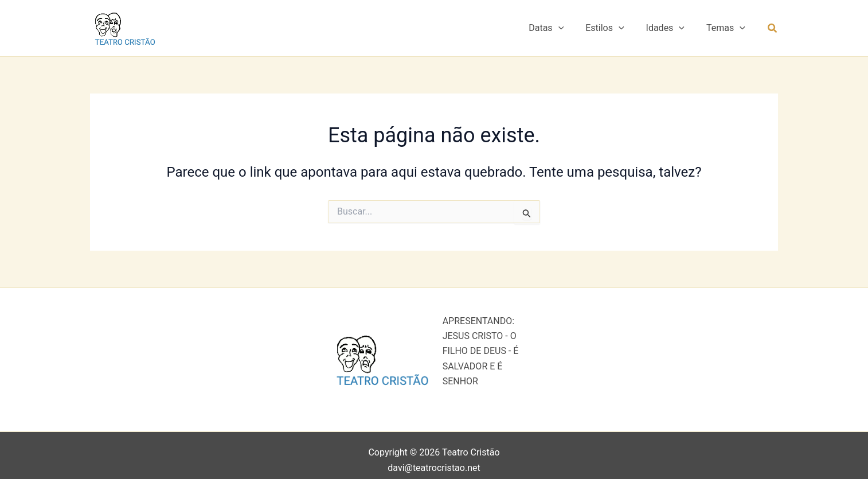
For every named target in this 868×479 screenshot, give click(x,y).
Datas (558, 28)
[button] (570, 28)
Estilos (613, 28)
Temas (728, 28)
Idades (670, 28)
